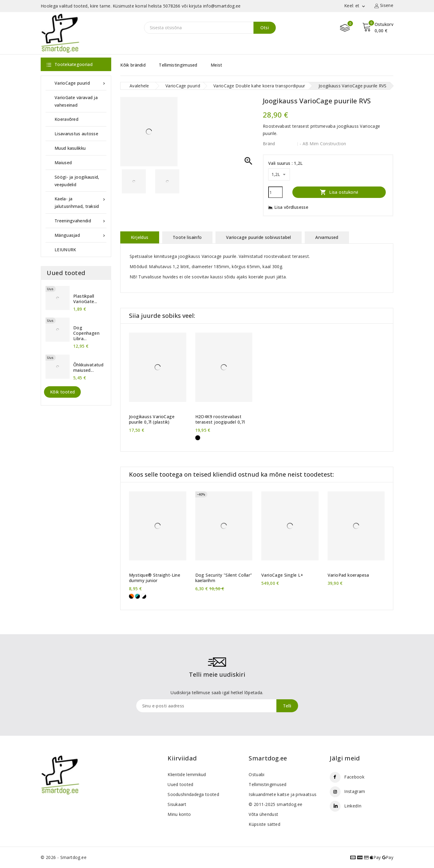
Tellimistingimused (178, 65)
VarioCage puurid (80, 83)
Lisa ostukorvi (339, 192)
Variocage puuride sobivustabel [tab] (259, 237)
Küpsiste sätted (264, 824)
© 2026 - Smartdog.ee (64, 857)
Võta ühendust (263, 814)
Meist (217, 65)
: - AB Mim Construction (322, 144)
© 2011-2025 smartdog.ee (275, 804)
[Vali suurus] (279, 174)
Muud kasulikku (70, 148)
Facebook (354, 777)
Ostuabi (256, 774)
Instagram (355, 791)
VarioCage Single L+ (282, 575)
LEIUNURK (65, 250)
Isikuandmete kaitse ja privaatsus (283, 794)
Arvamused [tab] (327, 237)
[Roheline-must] (137, 596)
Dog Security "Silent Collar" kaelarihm (224, 578)
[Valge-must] (144, 596)
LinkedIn (353, 806)
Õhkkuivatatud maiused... (88, 368)
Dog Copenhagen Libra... (86, 333)
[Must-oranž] (131, 596)
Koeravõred (66, 119)
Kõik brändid (133, 65)
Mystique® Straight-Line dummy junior (155, 578)
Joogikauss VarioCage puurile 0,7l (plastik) (152, 419)
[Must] (198, 438)
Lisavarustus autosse (76, 134)
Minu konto (179, 814)
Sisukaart (177, 804)
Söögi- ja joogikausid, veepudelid (77, 181)
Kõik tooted (62, 392)
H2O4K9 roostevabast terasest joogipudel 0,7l (220, 419)
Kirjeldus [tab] (140, 237)
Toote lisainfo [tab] (187, 237)
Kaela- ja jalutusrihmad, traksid (80, 202)
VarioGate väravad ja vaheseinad (76, 101)
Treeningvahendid (80, 221)
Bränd (269, 144)
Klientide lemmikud (187, 774)
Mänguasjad (80, 235)
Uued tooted (180, 784)
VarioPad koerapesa (348, 575)
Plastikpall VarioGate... (85, 299)
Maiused (63, 163)
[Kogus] (275, 192)
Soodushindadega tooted (193, 794)
